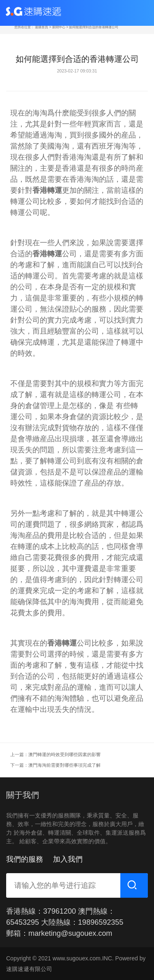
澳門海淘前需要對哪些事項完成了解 (64, 765)
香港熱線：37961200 (41, 911)
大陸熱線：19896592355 (82, 922)
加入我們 (68, 859)
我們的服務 (25, 859)
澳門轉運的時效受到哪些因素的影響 (64, 754)
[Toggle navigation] (139, 13)
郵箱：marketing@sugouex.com (59, 933)
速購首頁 (41, 27)
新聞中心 (59, 27)
